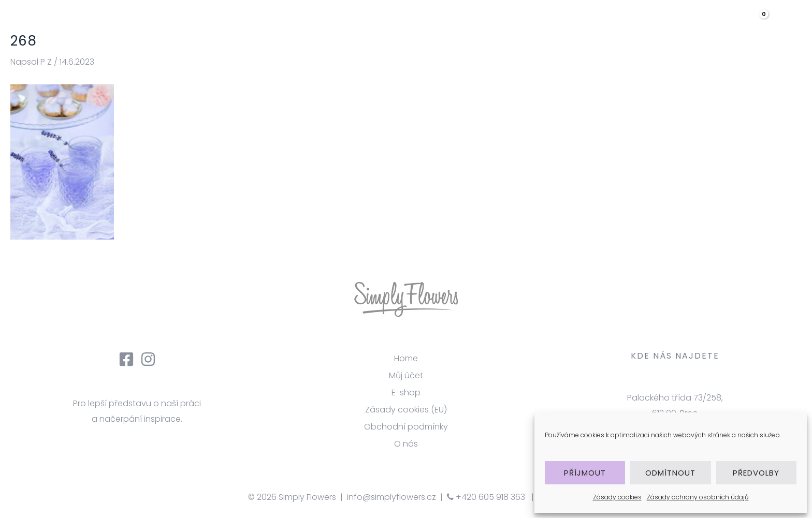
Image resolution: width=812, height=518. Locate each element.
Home (406, 358)
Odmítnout (670, 473)
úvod (431, 23)
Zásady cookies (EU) (406, 410)
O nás (479, 23)
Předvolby (756, 473)
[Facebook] (126, 359)
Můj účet (406, 375)
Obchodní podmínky (406, 427)
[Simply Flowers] (85, 23)
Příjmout (585, 473)
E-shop (406, 393)
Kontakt (703, 23)
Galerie (584, 23)
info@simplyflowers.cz (392, 497)
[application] (658, 23)
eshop (643, 23)
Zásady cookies (617, 497)
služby (530, 23)
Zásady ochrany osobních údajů (698, 497)
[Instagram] (148, 359)
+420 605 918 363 (486, 497)
